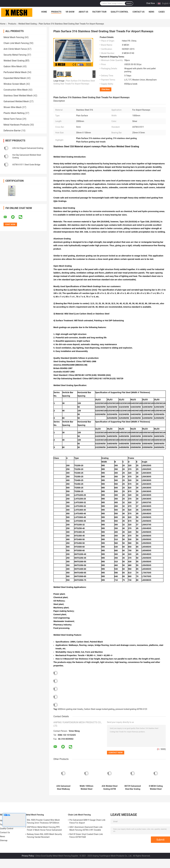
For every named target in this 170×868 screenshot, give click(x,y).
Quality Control (120, 12)
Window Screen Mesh (14, 84)
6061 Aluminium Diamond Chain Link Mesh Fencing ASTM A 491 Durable (86, 828)
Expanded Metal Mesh (15, 78)
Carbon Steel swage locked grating (99, 709)
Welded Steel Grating (27, 24)
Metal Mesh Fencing (14, 37)
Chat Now (151, 3)
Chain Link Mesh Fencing (16, 43)
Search (129, 3)
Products (56, 12)
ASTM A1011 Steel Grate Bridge (26, 165)
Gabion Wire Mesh (13, 66)
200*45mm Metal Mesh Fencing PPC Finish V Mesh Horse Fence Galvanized (44, 828)
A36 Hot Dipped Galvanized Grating (28, 148)
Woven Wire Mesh (13, 107)
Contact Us (138, 12)
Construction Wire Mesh (16, 90)
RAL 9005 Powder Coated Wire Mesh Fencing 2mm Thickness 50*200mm (43, 821)
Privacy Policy (28, 856)
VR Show (70, 12)
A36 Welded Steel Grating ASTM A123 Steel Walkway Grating (110, 788)
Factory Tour (99, 12)
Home (44, 12)
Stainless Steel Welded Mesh (18, 96)
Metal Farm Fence (13, 119)
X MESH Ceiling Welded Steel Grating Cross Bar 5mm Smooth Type (156, 788)
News (152, 12)
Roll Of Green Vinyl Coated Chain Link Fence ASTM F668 (86, 836)
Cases (161, 12)
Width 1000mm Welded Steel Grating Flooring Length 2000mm (86, 788)
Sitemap (4, 840)
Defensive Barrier (12, 131)
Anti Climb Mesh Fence (15, 49)
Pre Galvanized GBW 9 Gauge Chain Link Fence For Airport (87, 821)
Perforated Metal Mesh (15, 72)
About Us (83, 12)
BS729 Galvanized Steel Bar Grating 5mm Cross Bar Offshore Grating (133, 788)
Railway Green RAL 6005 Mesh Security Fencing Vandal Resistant (44, 836)
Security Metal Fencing (15, 55)
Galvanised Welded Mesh (16, 101)
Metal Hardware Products (16, 125)
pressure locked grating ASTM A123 (131, 709)
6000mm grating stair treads (70, 709)
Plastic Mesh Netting (14, 113)
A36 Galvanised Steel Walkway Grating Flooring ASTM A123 (63, 788)
